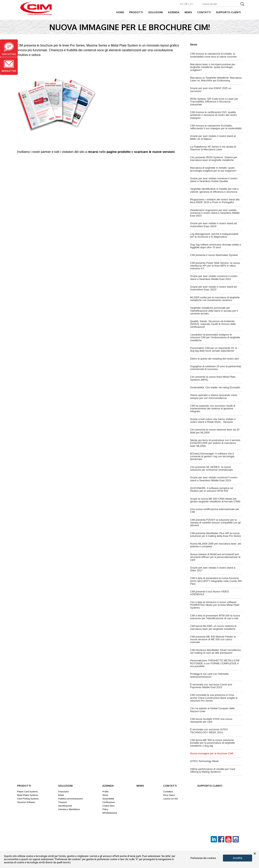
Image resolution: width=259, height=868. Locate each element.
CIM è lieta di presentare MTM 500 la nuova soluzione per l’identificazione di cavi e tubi (215, 617)
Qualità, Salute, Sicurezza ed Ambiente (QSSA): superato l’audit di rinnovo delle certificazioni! (213, 324)
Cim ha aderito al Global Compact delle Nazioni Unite (212, 710)
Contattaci (9, 49)
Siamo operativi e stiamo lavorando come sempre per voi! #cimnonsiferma (214, 396)
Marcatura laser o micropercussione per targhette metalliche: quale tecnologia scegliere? (213, 67)
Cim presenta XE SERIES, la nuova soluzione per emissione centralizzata (211, 468)
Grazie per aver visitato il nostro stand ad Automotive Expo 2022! (213, 288)
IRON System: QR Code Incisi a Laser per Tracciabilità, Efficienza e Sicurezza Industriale (214, 102)
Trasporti (62, 802)
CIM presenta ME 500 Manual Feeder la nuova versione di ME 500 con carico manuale (213, 639)
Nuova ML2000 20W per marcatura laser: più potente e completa (216, 545)
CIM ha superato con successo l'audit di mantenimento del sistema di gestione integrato (213, 409)
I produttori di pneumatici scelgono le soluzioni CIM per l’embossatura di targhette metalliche (215, 337)
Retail (61, 795)
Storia (105, 795)
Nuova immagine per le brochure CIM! (212, 753)
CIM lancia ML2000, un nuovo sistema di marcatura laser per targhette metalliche (213, 627)
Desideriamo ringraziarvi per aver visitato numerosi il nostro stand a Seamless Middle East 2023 (215, 213)
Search (242, 4)
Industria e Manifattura (69, 809)
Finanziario (63, 792)
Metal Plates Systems (28, 795)
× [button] (255, 854)
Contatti (204, 12)
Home (120, 12)
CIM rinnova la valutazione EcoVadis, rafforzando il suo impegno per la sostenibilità (216, 127)
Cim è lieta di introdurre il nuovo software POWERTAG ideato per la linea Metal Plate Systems (215, 605)
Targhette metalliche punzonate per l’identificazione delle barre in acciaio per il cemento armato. (214, 311)
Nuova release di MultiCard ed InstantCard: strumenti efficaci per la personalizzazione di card (215, 557)
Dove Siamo (169, 795)
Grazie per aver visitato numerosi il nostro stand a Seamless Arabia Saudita (214, 180)
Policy (105, 809)
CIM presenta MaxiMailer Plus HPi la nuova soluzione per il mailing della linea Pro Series (216, 535)
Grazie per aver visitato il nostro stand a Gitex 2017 (213, 569)
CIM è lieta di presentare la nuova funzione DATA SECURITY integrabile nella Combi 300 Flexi (216, 581)
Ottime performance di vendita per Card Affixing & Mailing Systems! (213, 770)
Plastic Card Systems (27, 792)
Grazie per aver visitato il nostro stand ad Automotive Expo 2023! (213, 225)
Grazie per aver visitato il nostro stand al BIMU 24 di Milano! (213, 137)
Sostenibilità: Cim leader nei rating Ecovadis (215, 387)
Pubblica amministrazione (70, 799)
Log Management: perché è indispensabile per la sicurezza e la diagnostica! (214, 235)
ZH (191, 4)
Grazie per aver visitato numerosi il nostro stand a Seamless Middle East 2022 (214, 277)
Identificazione (65, 806)
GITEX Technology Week (204, 761)
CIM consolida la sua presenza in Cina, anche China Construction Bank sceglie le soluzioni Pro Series (214, 698)
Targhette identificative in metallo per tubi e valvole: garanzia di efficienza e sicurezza (214, 190)
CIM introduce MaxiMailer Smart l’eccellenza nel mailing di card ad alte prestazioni (215, 651)
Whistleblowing (109, 813)
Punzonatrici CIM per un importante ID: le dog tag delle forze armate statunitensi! (214, 349)
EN (182, 4)
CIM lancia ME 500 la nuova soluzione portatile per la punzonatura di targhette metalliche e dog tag (213, 743)
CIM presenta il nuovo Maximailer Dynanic (214, 255)
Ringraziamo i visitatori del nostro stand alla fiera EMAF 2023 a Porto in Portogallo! (215, 201)
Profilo (105, 792)
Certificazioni (109, 802)
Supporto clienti (228, 12)
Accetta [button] (238, 858)
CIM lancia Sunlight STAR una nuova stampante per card (211, 720)
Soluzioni (156, 12)
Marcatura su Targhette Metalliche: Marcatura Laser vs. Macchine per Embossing (216, 79)
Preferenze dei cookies (203, 858)
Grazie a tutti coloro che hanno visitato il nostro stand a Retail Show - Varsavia (213, 421)
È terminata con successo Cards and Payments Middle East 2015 (211, 686)
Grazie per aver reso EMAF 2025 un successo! (211, 90)
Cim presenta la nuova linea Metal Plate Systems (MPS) (213, 378)
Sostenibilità (108, 799)
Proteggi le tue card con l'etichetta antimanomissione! (209, 675)
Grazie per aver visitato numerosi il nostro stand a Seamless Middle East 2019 (214, 479)
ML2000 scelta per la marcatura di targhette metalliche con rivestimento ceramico (215, 299)
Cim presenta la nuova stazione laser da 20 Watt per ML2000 (215, 431)
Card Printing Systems (28, 799)
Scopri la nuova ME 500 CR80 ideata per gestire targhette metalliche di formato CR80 (215, 500)
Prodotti (136, 12)
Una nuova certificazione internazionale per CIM (215, 511)
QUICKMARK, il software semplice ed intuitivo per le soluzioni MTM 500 (212, 489)
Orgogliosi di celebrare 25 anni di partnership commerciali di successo (216, 368)
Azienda (174, 12)
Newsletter (9, 66)
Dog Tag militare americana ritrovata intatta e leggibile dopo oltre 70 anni (216, 246)
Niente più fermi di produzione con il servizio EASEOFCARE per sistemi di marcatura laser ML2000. (215, 443)
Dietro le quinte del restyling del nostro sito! (215, 359)
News (188, 12)
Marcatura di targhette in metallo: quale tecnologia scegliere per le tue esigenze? (213, 169)
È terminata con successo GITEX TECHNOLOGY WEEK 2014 (209, 731)
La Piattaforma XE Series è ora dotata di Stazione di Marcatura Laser (213, 148)
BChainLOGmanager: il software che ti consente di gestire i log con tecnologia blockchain (212, 456)
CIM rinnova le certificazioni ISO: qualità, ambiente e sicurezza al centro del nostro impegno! (214, 115)
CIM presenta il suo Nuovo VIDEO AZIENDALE (210, 593)
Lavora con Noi (170, 799)
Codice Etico (108, 806)
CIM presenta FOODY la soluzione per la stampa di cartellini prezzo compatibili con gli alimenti (216, 523)
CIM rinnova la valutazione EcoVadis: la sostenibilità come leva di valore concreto (214, 55)
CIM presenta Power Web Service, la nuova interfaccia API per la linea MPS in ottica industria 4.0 (215, 266)
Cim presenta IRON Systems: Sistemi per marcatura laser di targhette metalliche (214, 159)
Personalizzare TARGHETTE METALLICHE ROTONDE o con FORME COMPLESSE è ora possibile (215, 663)
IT (186, 4)
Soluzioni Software (26, 802)
